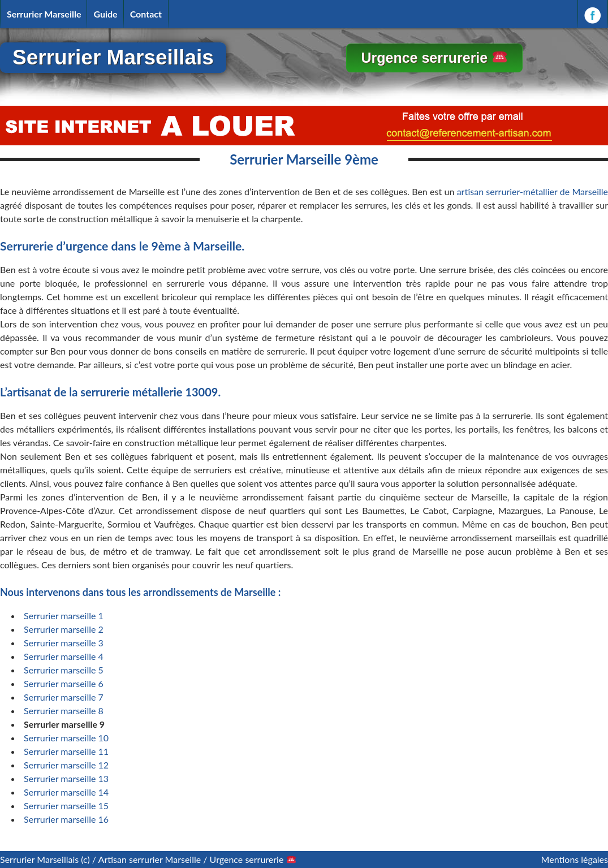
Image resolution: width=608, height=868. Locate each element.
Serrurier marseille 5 (64, 670)
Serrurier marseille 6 (64, 683)
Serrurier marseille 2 (64, 629)
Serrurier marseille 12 (66, 765)
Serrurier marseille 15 (66, 806)
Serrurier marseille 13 (66, 778)
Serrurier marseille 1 (64, 616)
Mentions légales (575, 859)
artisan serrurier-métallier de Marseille (532, 191)
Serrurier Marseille (44, 14)
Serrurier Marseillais (113, 57)
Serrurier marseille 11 (66, 751)
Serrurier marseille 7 (64, 697)
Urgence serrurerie (434, 58)
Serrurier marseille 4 (64, 656)
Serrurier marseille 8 (64, 711)
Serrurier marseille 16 (66, 819)
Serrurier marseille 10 (66, 738)
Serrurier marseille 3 (64, 643)
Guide (105, 14)
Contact (146, 14)
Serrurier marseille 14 (66, 792)
